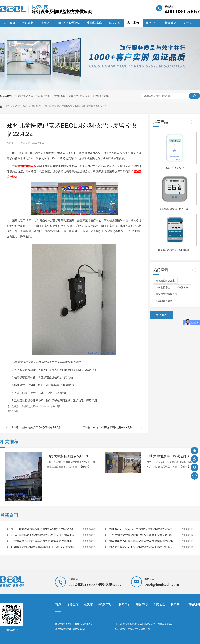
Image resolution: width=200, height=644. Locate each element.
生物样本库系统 (101, 96)
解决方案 (115, 23)
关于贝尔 (189, 23)
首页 (25, 106)
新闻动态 (171, 23)
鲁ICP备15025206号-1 (74, 629)
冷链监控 (28, 23)
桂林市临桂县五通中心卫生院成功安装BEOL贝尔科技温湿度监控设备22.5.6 (43, 427)
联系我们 (177, 604)
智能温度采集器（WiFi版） (175, 209)
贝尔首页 (9, 23)
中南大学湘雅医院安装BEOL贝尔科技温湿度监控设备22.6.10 (71, 456)
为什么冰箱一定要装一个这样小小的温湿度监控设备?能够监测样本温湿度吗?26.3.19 (142, 529)
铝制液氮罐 (59, 96)
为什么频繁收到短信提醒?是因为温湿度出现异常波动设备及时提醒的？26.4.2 (44, 529)
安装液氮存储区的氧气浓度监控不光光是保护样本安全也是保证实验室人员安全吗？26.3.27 (44, 535)
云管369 (45, 406)
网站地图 (194, 604)
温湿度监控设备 (27, 166)
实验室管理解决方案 (79, 96)
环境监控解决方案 (24, 96)
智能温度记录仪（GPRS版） (175, 250)
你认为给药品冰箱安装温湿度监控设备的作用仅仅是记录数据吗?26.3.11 (142, 547)
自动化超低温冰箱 (68, 23)
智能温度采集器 (175, 168)
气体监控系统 (43, 96)
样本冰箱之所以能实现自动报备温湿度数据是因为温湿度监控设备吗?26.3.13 (142, 541)
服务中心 (152, 23)
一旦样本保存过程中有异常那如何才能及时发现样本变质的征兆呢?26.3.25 (44, 541)
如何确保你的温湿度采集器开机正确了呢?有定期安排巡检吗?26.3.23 (44, 547)
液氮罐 (45, 23)
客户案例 (133, 23)
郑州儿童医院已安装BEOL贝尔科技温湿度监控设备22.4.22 (75, 106)
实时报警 (56, 406)
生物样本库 (94, 23)
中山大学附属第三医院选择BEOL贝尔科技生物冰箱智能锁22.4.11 (115, 427)
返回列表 (162, 315)
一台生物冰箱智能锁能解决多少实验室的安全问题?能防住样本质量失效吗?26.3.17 (142, 535)
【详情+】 (85, 467)
